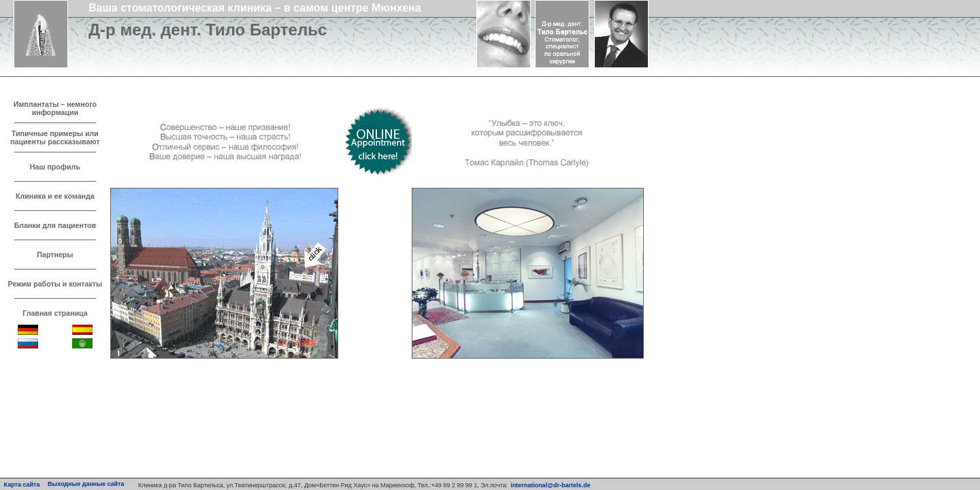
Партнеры (55, 255)
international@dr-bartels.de (550, 485)
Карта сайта (22, 485)
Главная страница (55, 313)
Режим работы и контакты (55, 284)
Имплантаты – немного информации (55, 108)
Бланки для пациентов (55, 225)
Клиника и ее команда (55, 196)
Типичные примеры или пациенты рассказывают (55, 137)
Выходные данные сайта (86, 484)
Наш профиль (55, 167)
